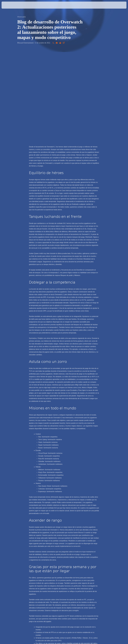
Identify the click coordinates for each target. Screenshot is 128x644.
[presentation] (8, 5)
